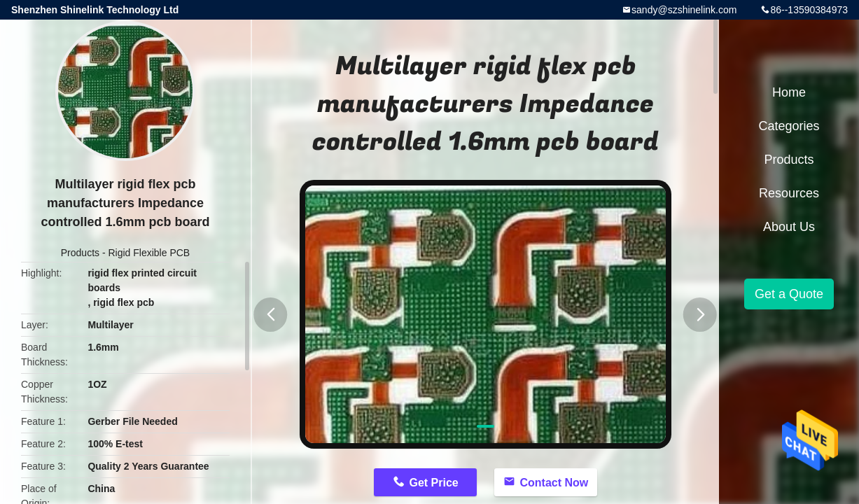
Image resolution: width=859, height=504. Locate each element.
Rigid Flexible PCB (149, 253)
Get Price (433, 483)
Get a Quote (789, 294)
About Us (789, 227)
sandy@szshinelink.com (684, 10)
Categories (789, 126)
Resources (789, 193)
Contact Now (554, 483)
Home (789, 92)
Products (80, 253)
